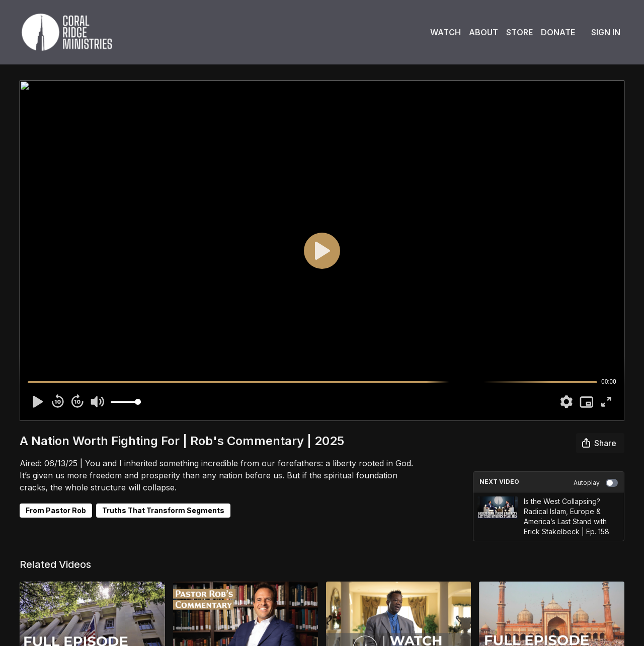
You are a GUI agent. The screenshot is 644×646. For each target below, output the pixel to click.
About (484, 32)
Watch (446, 32)
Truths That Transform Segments (163, 510)
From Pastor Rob (56, 510)
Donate (558, 32)
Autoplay (596, 483)
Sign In (606, 32)
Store (519, 32)
